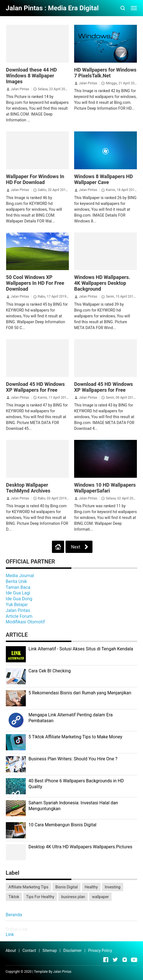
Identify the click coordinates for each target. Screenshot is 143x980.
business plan (73, 897)
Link (10, 934)
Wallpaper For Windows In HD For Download (35, 179)
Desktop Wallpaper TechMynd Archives (28, 488)
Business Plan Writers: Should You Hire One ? (73, 759)
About (11, 950)
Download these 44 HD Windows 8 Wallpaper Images (32, 76)
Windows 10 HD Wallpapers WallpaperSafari (105, 488)
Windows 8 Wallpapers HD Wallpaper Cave (104, 179)
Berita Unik (17, 581)
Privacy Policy (100, 950)
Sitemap (50, 950)
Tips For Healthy (40, 897)
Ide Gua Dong (19, 599)
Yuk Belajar (17, 605)
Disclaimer (72, 950)
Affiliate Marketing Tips (29, 887)
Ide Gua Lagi (18, 593)
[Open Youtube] (134, 960)
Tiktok (14, 897)
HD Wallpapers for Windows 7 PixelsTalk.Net (105, 73)
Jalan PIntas (20, 89)
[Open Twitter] (115, 960)
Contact (29, 950)
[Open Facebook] (106, 960)
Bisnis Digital (67, 887)
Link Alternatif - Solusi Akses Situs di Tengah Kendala (81, 649)
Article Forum (19, 616)
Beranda (14, 915)
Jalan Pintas (18, 610)
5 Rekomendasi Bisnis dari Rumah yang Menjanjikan (80, 693)
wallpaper (100, 897)
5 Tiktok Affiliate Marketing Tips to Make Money (76, 737)
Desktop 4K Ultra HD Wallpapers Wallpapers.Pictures (81, 847)
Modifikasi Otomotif (25, 622)
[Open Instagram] (125, 960)
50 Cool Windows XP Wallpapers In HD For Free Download (35, 283)
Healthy (91, 887)
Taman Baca (18, 587)
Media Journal (20, 576)
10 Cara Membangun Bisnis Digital (63, 825)
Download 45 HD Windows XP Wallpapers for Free (36, 387)
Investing (112, 887)
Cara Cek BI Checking (50, 671)
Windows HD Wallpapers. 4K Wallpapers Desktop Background (102, 283)
